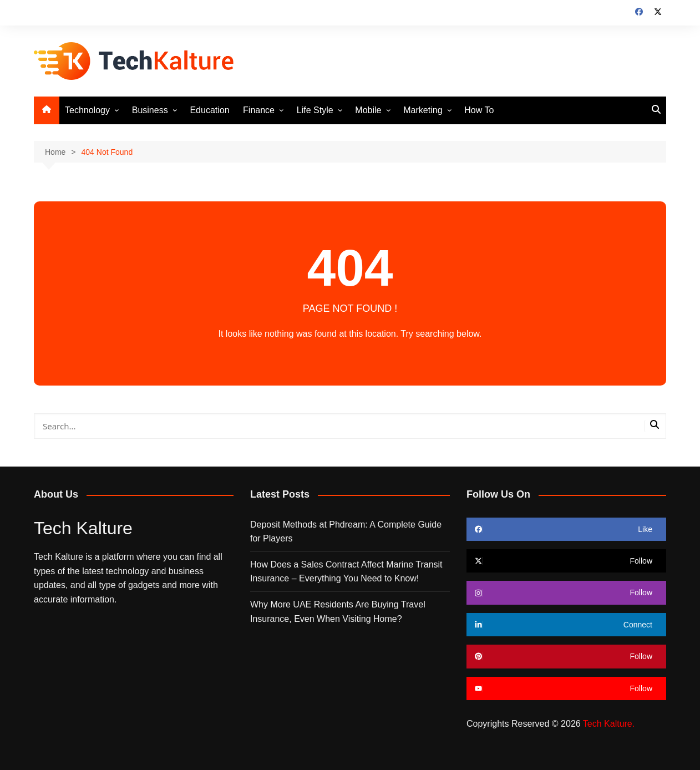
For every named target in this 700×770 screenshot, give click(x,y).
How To (479, 110)
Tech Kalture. (609, 724)
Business (150, 110)
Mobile (368, 110)
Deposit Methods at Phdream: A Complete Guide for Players (346, 532)
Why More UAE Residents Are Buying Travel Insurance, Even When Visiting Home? (338, 612)
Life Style (315, 110)
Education (209, 110)
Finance (259, 110)
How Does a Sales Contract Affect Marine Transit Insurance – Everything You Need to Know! (346, 572)
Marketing (423, 110)
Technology (87, 110)
